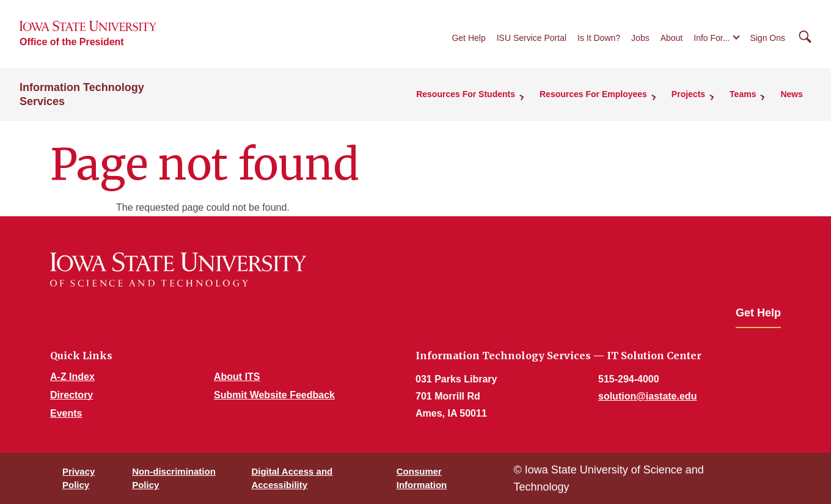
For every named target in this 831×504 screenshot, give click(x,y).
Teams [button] (743, 94)
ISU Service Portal (532, 38)
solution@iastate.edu (647, 396)
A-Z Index (72, 377)
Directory (71, 395)
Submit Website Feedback (274, 395)
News (792, 94)
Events (66, 413)
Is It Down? (599, 38)
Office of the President (72, 42)
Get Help (468, 38)
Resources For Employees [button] (593, 94)
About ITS (237, 377)
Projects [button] (688, 94)
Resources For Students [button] (466, 94)
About (672, 38)
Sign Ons (767, 38)
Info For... (712, 38)
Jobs (640, 38)
